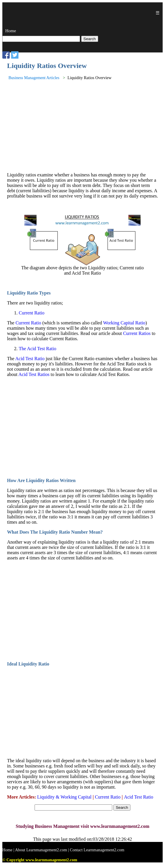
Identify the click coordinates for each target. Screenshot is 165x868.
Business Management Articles (34, 78)
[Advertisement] (83, 127)
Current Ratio (32, 313)
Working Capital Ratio (124, 323)
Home (11, 31)
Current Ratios (137, 333)
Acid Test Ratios (34, 374)
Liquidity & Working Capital (65, 797)
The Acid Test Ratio (38, 349)
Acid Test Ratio (30, 359)
